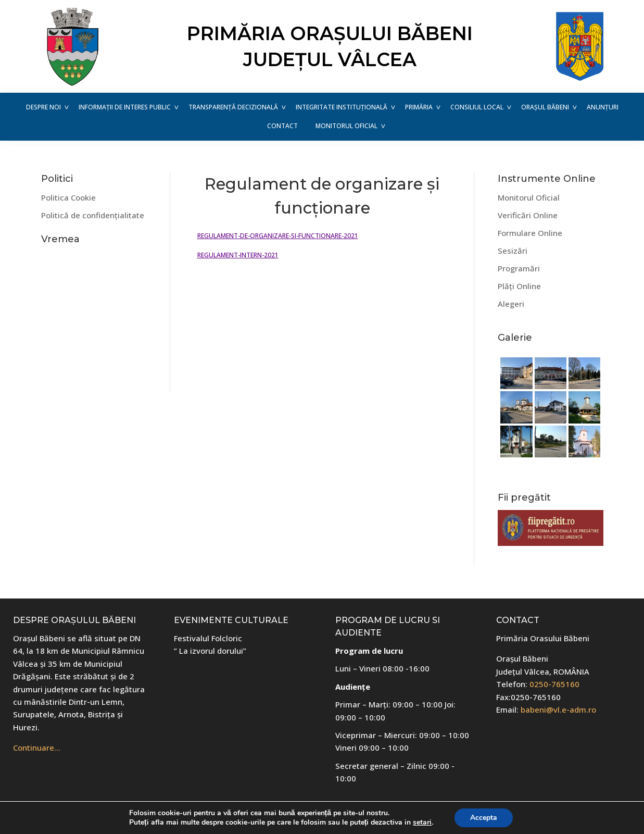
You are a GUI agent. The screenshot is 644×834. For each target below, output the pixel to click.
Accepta (484, 818)
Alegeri (511, 304)
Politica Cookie (68, 197)
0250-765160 (554, 684)
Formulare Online (530, 233)
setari (422, 823)
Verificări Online (528, 215)
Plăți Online (519, 286)
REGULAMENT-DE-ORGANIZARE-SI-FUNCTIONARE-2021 (278, 236)
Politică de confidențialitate (93, 215)
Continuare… (37, 748)
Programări (519, 268)
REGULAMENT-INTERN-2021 (238, 255)
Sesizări (513, 251)
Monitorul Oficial (529, 197)
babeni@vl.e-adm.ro (558, 709)
